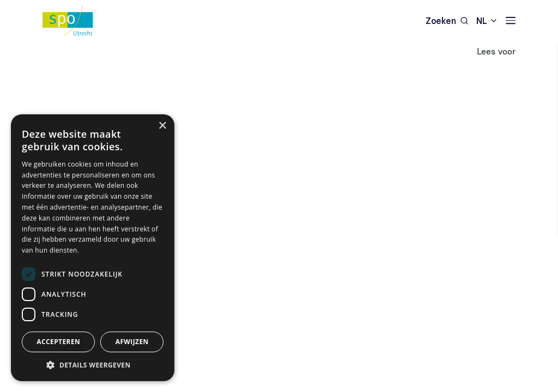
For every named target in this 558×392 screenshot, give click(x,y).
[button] (93, 365)
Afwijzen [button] (132, 342)
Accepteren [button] (58, 342)
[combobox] (487, 20)
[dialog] (93, 248)
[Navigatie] (511, 20)
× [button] (162, 126)
